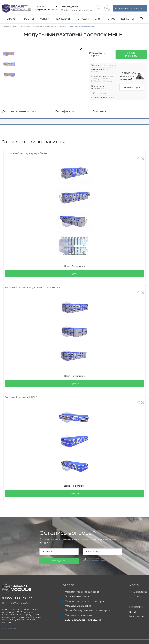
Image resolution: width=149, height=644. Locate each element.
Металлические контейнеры (84, 602)
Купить (75, 274)
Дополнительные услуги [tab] (19, 112)
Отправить (59, 561)
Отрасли (83, 19)
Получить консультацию (130, 9)
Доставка (140, 592)
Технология (63, 19)
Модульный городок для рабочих (26, 154)
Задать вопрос (132, 88)
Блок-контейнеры (77, 597)
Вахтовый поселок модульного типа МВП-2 (32, 288)
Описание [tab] (99, 112)
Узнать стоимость (131, 55)
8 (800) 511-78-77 (17, 598)
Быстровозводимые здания (84, 620)
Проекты (28, 19)
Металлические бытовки (82, 592)
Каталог (11, 19)
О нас (111, 19)
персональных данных (97, 561)
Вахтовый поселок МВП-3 (21, 398)
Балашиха (41, 7)
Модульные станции (79, 615)
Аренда (139, 597)
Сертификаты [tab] (64, 112)
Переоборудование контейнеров (88, 611)
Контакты (127, 19)
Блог (98, 19)
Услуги (45, 19)
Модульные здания (78, 606)
